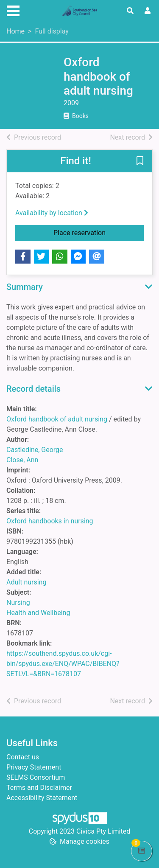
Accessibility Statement (42, 798)
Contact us (23, 757)
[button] (140, 161)
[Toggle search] (130, 11)
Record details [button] (33, 389)
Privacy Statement (34, 767)
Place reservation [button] (99, 232)
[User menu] (148, 11)
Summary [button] (25, 287)
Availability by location (52, 213)
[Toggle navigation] (13, 10)
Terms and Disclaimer (39, 788)
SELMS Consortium (36, 777)
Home (15, 31)
